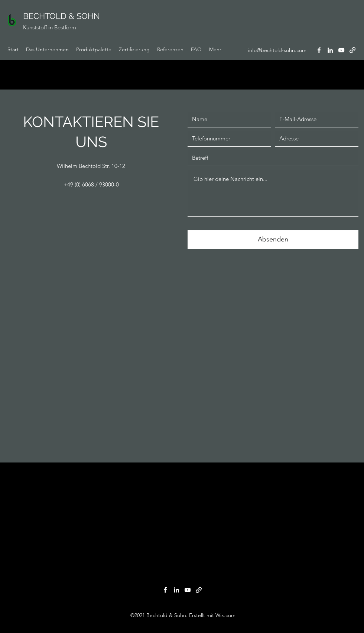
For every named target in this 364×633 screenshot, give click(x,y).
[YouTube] (341, 50)
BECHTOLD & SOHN (61, 16)
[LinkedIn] (330, 50)
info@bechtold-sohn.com (277, 50)
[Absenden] (273, 240)
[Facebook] (319, 50)
